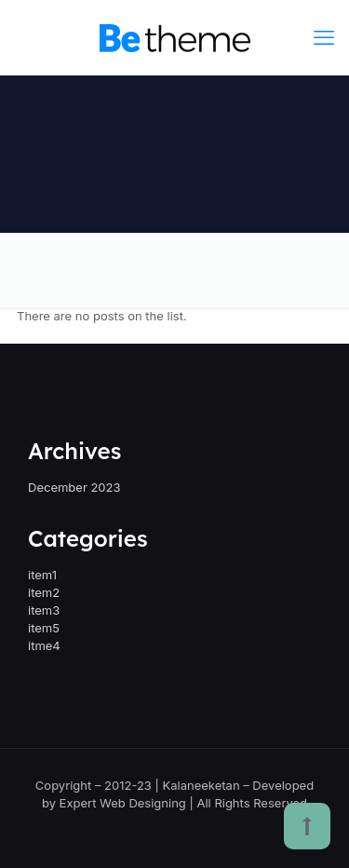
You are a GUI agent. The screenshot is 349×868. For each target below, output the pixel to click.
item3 (44, 610)
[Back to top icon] (307, 826)
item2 (44, 592)
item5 (44, 628)
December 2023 (74, 487)
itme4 (44, 645)
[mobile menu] (324, 37)
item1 (42, 575)
